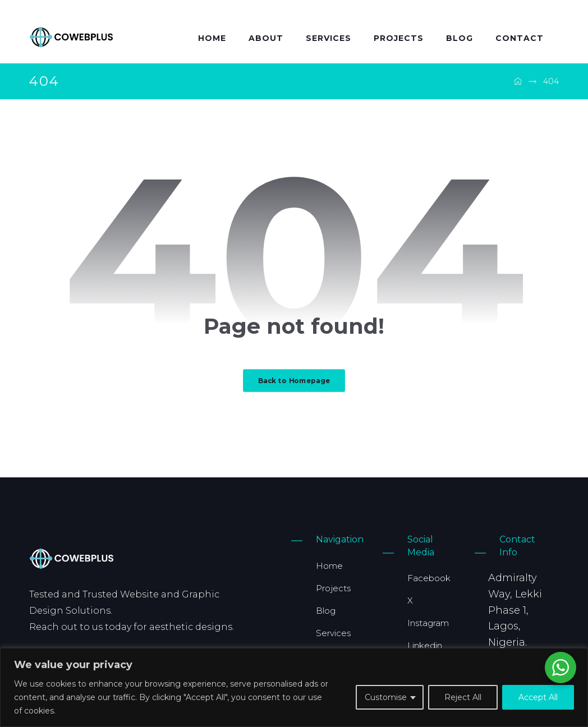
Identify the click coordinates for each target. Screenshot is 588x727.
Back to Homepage (294, 380)
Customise (386, 697)
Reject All (463, 697)
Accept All (538, 697)
